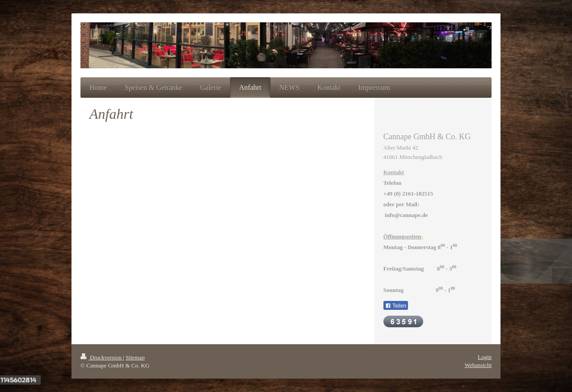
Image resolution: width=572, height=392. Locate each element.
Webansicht (478, 365)
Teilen (396, 306)
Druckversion (102, 357)
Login (485, 357)
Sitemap (135, 357)
